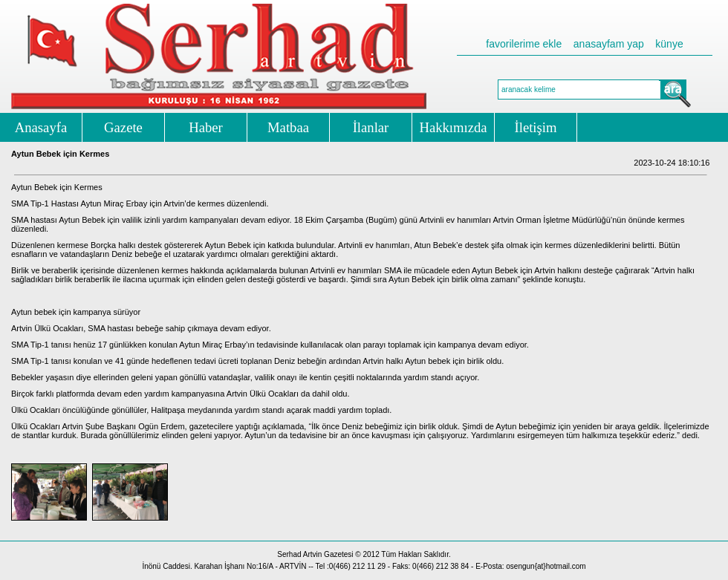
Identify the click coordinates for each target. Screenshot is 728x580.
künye (669, 44)
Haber (206, 127)
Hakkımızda (453, 127)
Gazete (123, 127)
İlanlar (371, 127)
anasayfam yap (609, 44)
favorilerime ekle (524, 44)
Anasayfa (41, 127)
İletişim (536, 127)
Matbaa (288, 127)
